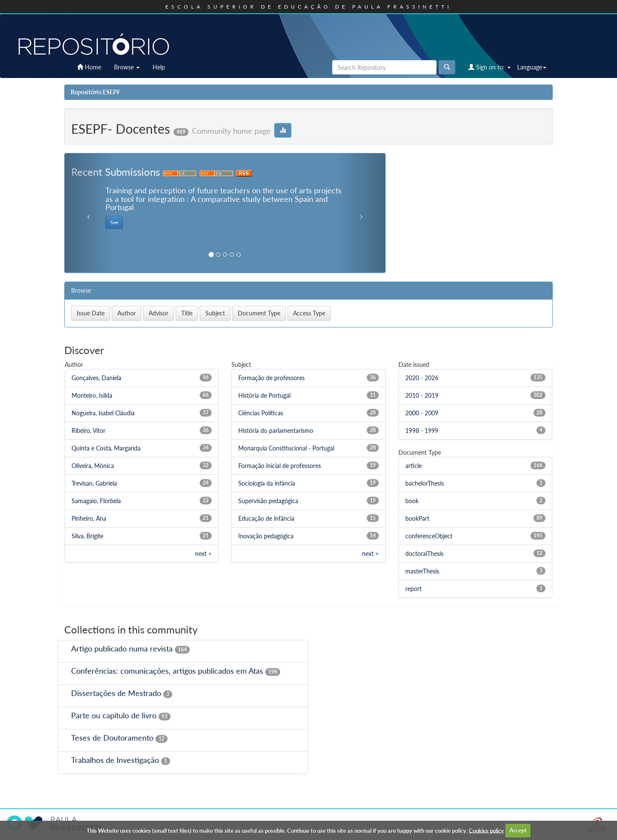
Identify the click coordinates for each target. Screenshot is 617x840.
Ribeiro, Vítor (88, 430)
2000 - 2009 (422, 413)
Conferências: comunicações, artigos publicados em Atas (167, 671)
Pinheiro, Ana (89, 518)
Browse (127, 67)
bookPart (417, 518)
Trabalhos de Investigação (115, 760)
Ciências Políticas (261, 413)
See (114, 222)
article (413, 466)
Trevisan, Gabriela (94, 483)
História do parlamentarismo (276, 430)
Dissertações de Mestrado (116, 693)
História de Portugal (264, 395)
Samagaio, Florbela (96, 501)
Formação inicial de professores (280, 466)
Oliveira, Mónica (93, 466)
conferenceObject (429, 536)
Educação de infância (266, 518)
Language (532, 67)
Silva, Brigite (87, 536)
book (412, 501)
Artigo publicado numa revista (122, 648)
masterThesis (422, 571)
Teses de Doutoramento (112, 738)
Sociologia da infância (267, 483)
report (413, 589)
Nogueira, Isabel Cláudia (103, 413)
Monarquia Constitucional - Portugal (286, 448)
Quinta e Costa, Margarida (106, 448)
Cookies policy (486, 830)
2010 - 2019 (422, 395)
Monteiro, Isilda (92, 395)
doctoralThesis (424, 553)
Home (89, 67)
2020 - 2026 (422, 378)
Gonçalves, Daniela (96, 378)
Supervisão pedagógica (268, 501)
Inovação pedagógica (266, 536)
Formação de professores (271, 378)
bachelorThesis (425, 483)
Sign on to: (490, 67)
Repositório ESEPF (96, 92)
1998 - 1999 (422, 430)
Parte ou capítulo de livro (114, 715)
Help (159, 67)
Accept (518, 830)
